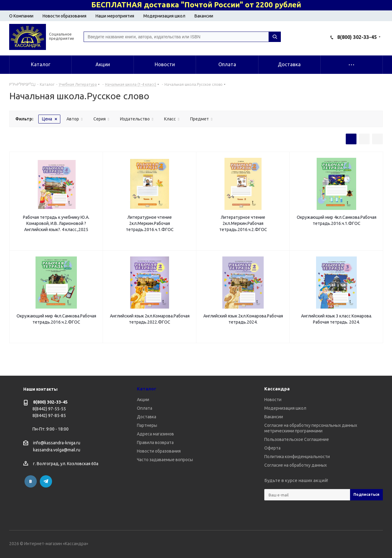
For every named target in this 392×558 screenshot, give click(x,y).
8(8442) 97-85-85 (49, 416)
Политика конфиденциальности (297, 457)
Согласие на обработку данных (296, 465)
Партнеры (147, 425)
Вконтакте (31, 481)
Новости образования (64, 16)
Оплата (145, 408)
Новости (273, 400)
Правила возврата (155, 442)
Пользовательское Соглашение (297, 439)
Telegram (46, 481)
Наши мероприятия (115, 16)
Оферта (272, 448)
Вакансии (204, 16)
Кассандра (277, 389)
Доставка (147, 417)
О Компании (21, 16)
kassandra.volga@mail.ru (57, 450)
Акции (143, 400)
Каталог (147, 389)
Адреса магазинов (155, 434)
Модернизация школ (164, 16)
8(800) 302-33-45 (357, 37)
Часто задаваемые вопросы (165, 460)
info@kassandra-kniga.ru (57, 443)
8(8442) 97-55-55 (49, 409)
